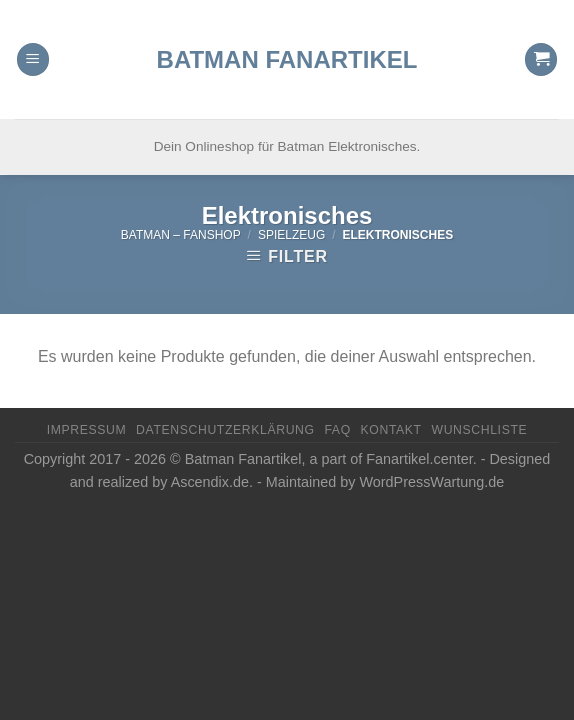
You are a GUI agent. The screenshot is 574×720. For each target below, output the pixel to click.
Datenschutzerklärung (225, 430)
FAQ (337, 430)
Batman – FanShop (181, 235)
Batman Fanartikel (287, 35)
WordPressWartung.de (431, 482)
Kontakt (391, 430)
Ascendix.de (210, 482)
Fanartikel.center (419, 459)
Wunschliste (479, 430)
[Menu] (33, 35)
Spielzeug (291, 235)
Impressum (87, 430)
